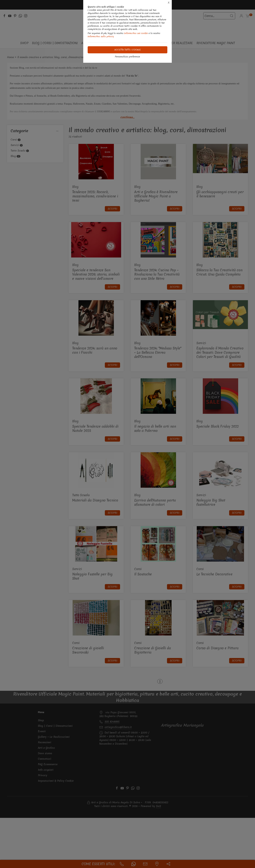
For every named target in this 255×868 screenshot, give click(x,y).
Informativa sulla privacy (101, 36)
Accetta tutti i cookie (128, 50)
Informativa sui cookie (136, 33)
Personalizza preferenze (127, 57)
